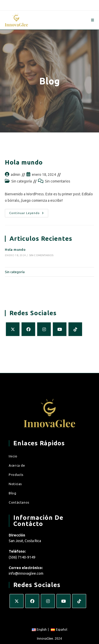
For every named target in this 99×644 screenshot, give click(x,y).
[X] (13, 329)
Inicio (13, 456)
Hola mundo (24, 162)
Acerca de (17, 465)
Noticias (15, 484)
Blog (12, 493)
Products (16, 475)
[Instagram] (44, 329)
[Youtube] (60, 329)
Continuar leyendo (29, 212)
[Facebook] (28, 329)
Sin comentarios (58, 181)
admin (16, 175)
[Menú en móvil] (93, 20)
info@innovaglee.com (26, 573)
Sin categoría (22, 181)
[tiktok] (75, 329)
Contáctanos (19, 502)
